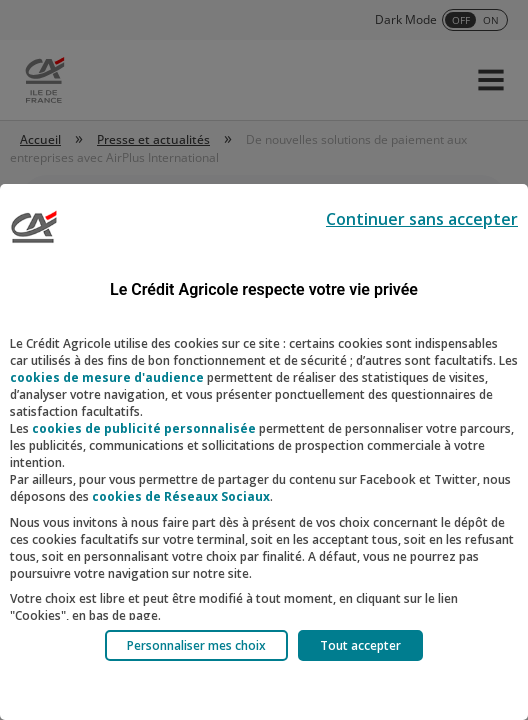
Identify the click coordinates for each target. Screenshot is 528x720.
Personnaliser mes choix (196, 645)
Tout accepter (360, 645)
